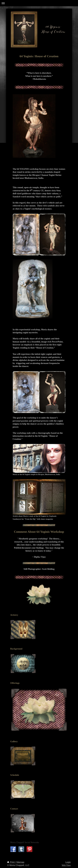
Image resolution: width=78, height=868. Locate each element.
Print (11, 862)
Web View (66, 865)
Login (68, 862)
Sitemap (20, 862)
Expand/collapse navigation (39, 3)
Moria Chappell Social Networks (25, 842)
